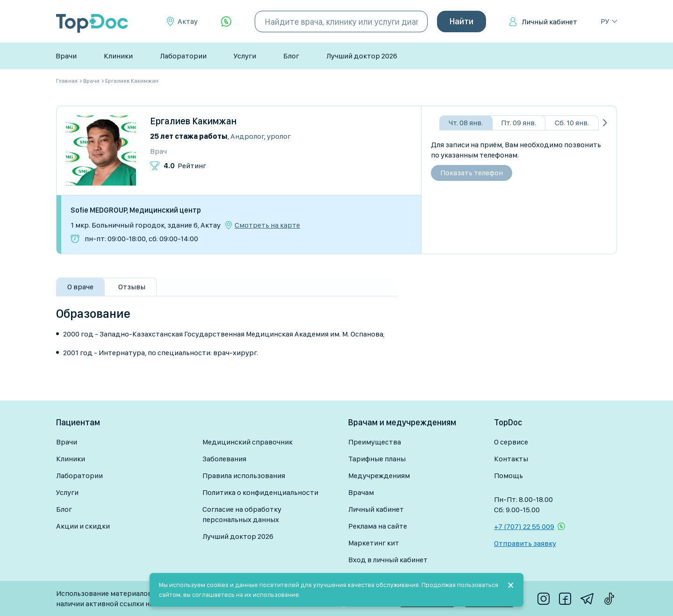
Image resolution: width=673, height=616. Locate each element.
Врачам (361, 492)
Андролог (247, 136)
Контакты (511, 459)
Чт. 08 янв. (466, 123)
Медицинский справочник (247, 442)
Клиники (118, 56)
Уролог (279, 136)
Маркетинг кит (374, 543)
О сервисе (511, 442)
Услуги (245, 56)
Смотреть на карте (267, 225)
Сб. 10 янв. (572, 123)
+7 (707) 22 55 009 (524, 526)
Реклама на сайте (378, 526)
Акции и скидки (83, 526)
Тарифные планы (377, 459)
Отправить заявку (525, 543)
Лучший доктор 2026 (362, 56)
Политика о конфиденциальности (260, 492)
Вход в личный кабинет (388, 560)
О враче (80, 287)
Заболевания (224, 459)
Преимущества (375, 442)
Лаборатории (183, 56)
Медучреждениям (379, 476)
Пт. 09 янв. (519, 123)
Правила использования (244, 476)
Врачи (66, 56)
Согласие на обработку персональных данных (242, 514)
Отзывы (132, 287)
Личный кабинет (549, 22)
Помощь (508, 476)
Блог (291, 56)
